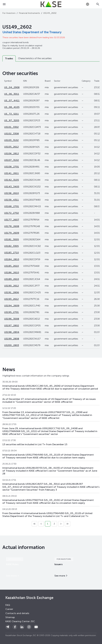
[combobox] (88, 4)
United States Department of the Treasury (32, 32)
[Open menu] (4, 4)
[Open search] (98, 4)
